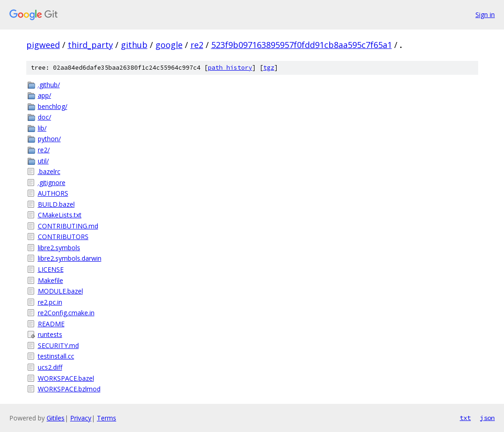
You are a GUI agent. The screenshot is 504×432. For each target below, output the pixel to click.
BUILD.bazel (56, 204)
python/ (49, 139)
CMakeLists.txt (60, 215)
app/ (44, 95)
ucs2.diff (50, 367)
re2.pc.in (50, 302)
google (169, 45)
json (487, 418)
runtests (50, 334)
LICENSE (51, 269)
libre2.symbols (59, 248)
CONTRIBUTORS (63, 237)
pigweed (43, 45)
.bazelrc (49, 171)
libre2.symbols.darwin (70, 258)
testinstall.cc (56, 356)
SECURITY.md (58, 345)
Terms (107, 418)
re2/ (44, 150)
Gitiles (56, 418)
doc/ (44, 117)
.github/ (49, 85)
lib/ (42, 128)
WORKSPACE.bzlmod (69, 389)
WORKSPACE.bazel (66, 378)
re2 (197, 45)
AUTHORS (53, 193)
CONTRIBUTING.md (68, 226)
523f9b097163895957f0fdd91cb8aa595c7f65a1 (302, 45)
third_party (90, 45)
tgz (269, 68)
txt (465, 418)
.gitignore (52, 183)
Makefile (50, 280)
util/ (43, 161)
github (134, 45)
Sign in (485, 15)
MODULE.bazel (60, 291)
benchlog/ (53, 106)
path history (230, 68)
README (51, 324)
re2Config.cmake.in (66, 313)
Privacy (81, 418)
